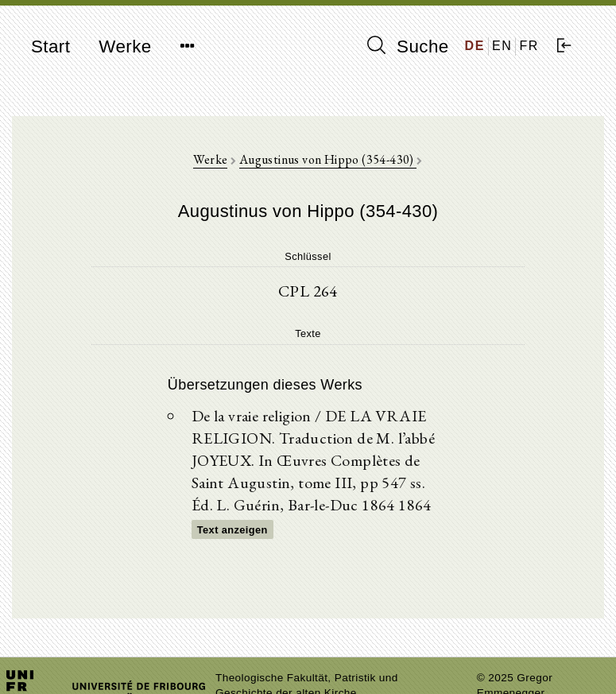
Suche (408, 46)
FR (529, 46)
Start (50, 47)
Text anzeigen (232, 530)
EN (502, 46)
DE (475, 46)
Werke (125, 47)
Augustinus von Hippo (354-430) (328, 159)
